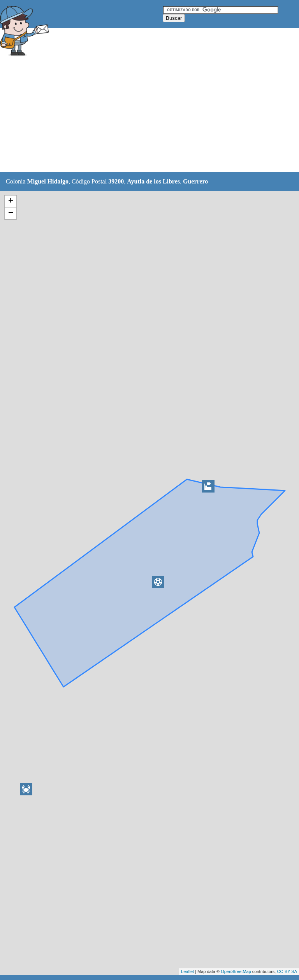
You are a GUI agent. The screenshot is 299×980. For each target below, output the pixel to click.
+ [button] (11, 201)
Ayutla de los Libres (153, 181)
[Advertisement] (142, 115)
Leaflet (187, 971)
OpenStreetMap (236, 971)
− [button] (11, 213)
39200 (116, 181)
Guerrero (195, 181)
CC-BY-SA (287, 971)
